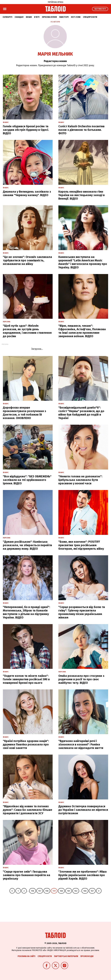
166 (85, 891)
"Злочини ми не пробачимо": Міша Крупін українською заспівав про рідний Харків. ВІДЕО (83, 875)
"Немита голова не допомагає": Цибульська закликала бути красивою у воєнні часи (80, 480)
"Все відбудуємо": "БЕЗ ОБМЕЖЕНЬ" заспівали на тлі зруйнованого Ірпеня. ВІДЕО (27, 480)
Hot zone (76, 17)
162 (76, 891)
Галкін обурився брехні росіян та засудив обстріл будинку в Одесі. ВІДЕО (26, 130)
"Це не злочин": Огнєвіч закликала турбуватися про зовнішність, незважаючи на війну (27, 260)
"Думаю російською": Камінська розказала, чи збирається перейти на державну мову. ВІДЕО (27, 545)
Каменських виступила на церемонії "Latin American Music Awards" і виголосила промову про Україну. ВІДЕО (83, 262)
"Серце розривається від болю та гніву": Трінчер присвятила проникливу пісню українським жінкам (82, 612)
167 (92, 891)
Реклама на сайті (26, 956)
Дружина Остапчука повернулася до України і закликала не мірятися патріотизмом (83, 810)
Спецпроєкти (90, 17)
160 (61, 891)
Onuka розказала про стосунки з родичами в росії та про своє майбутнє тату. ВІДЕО (81, 679)
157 (40, 891)
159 (54, 891)
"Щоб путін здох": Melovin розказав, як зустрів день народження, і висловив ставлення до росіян (27, 331)
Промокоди (87, 956)
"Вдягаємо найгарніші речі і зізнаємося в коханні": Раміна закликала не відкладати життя (81, 744)
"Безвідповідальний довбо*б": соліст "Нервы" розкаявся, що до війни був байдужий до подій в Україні (81, 413)
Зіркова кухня (49, 17)
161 (69, 891)
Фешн (29, 17)
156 (33, 891)
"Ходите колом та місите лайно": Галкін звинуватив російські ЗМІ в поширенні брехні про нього (26, 679)
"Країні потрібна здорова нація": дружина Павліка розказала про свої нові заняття (26, 744)
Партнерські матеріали (66, 956)
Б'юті (37, 17)
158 (47, 891)
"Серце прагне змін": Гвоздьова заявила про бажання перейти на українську (27, 875)
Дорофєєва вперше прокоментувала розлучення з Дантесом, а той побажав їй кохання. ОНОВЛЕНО (24, 413)
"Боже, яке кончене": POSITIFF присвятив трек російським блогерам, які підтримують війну (81, 545)
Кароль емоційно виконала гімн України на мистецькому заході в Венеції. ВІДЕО (82, 195)
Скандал (19, 17)
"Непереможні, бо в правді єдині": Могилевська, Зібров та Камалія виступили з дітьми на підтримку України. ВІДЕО (26, 612)
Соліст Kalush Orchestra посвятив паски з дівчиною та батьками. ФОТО (81, 130)
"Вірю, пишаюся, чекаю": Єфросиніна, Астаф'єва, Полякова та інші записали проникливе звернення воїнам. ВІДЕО (82, 331)
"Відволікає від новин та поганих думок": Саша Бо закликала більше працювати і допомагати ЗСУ (28, 810)
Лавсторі (64, 17)
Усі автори (55, 22)
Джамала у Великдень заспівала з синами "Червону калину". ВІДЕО (27, 193)
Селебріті (7, 17)
